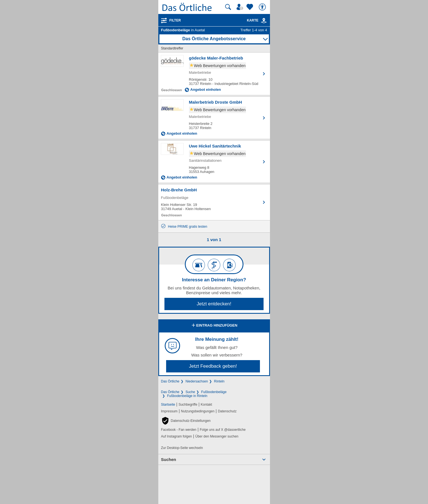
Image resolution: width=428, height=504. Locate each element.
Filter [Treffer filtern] (175, 20)
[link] (264, 21)
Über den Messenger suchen (217, 436)
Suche (190, 392)
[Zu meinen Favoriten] (250, 7)
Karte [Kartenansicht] (257, 20)
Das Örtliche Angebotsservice (214, 39)
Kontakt (206, 405)
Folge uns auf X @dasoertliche (223, 430)
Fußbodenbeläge (214, 392)
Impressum (169, 411)
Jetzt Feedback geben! (213, 366)
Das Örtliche (170, 381)
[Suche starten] (228, 7)
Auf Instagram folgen (177, 436)
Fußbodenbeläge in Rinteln (187, 396)
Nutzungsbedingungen (198, 411)
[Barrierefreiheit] (263, 7)
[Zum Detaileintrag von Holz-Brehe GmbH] (214, 202)
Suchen (169, 459)
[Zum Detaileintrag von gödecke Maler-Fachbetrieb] (214, 74)
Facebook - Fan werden (179, 430)
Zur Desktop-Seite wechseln (182, 448)
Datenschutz (227, 411)
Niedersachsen (197, 381)
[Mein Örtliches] (241, 7)
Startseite (168, 405)
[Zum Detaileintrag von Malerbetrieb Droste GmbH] (214, 118)
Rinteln (219, 381)
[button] (186, 421)
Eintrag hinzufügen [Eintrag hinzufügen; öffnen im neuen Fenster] (214, 326)
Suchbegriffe (188, 405)
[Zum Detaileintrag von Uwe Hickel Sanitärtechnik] (214, 162)
